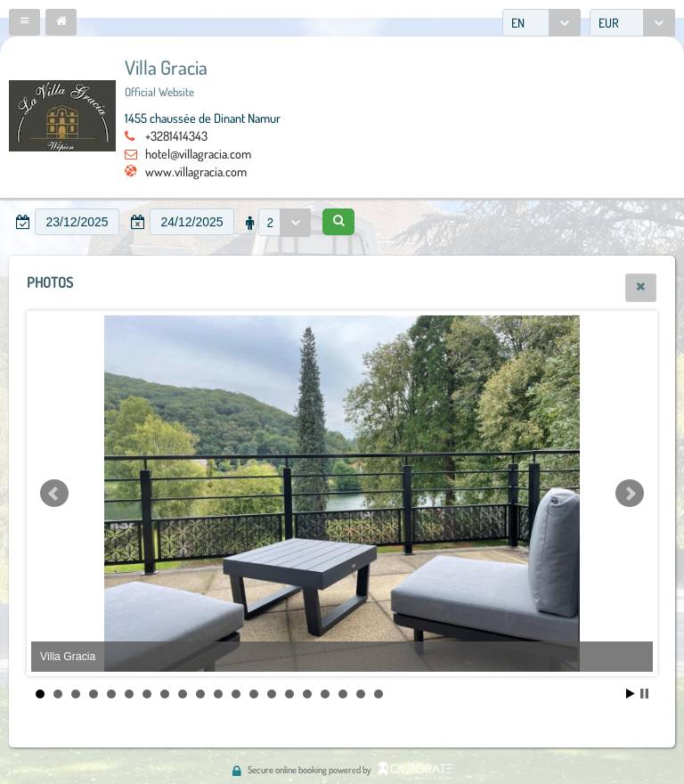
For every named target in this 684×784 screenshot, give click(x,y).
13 (254, 694)
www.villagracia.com (196, 171)
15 (289, 694)
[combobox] (541, 23)
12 (236, 694)
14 (272, 694)
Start (631, 694)
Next (630, 494)
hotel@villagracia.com (198, 153)
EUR (609, 23)
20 (379, 694)
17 (325, 694)
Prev (54, 494)
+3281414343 (176, 135)
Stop (644, 694)
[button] (24, 22)
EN (518, 23)
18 (343, 694)
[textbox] (77, 222)
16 (307, 694)
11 (218, 694)
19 (361, 694)
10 (200, 694)
